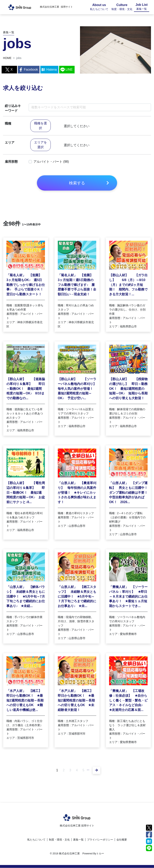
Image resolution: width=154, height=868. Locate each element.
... (88, 770)
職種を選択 (41, 126)
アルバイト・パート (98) (51, 162)
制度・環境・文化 (59, 840)
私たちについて (36, 840)
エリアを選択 (41, 145)
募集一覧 (78, 840)
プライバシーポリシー (100, 840)
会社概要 (122, 840)
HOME (7, 58)
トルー (100, 854)
